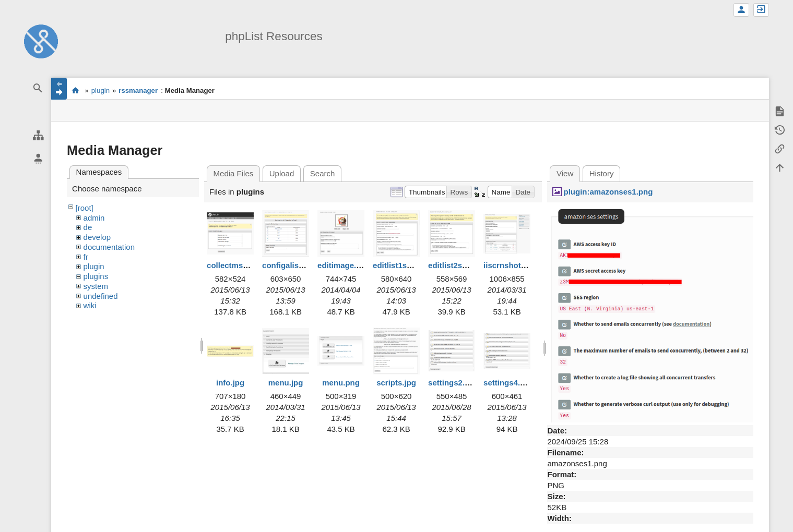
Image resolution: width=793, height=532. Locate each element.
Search (323, 173)
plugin (100, 90)
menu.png (341, 383)
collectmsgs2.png (240, 265)
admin (94, 218)
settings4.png (509, 383)
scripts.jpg (396, 383)
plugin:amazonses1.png (608, 192)
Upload (282, 173)
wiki (90, 305)
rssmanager (138, 90)
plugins (96, 276)
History (602, 173)
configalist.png (290, 265)
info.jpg (230, 383)
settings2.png (454, 383)
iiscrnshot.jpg (509, 265)
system (96, 286)
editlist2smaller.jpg (463, 265)
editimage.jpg (343, 265)
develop (97, 237)
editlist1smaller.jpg (408, 265)
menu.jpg (286, 383)
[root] (85, 208)
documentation (109, 247)
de (88, 227)
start (75, 90)
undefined (101, 296)
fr (86, 257)
